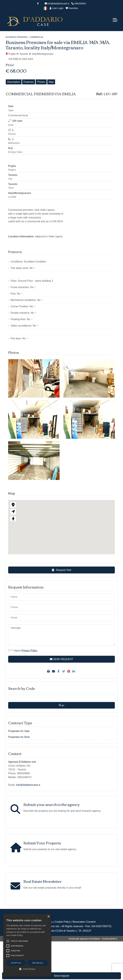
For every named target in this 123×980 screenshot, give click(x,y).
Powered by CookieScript (27, 974)
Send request (61, 976)
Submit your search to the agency (52, 804)
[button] (27, 969)
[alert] (27, 945)
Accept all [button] (16, 963)
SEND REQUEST (62, 659)
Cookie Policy (63, 922)
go (61, 705)
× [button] (48, 917)
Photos (41, 82)
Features (29, 82)
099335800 (79, 4)
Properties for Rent (19, 737)
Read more (28, 935)
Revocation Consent (84, 922)
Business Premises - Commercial (25, 37)
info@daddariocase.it (57, 4)
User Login (56, 8)
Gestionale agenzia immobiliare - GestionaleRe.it (93, 939)
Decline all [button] (38, 963)
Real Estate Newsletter (43, 881)
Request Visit (61, 570)
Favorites (72, 8)
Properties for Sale (19, 731)
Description (14, 82)
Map (51, 82)
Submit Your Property (42, 843)
